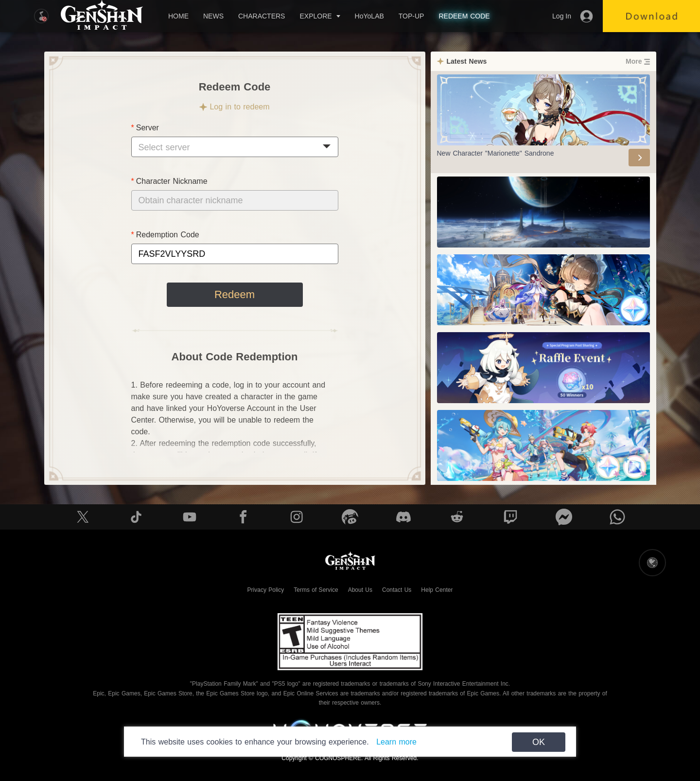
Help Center (437, 590)
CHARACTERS (262, 16)
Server (148, 128)
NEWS (213, 16)
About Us (360, 590)
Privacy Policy (266, 590)
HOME (178, 16)
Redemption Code (168, 235)
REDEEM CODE (464, 16)
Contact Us (397, 590)
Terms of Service (316, 590)
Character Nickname (172, 181)
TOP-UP (411, 16)
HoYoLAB (369, 16)
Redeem (235, 294)
